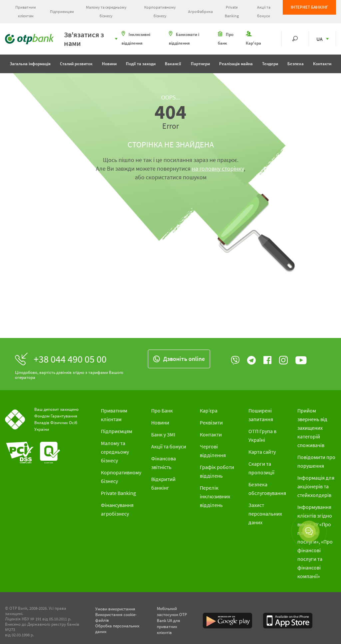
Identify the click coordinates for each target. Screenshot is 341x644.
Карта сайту (262, 452)
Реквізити (211, 422)
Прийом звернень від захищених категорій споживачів (312, 428)
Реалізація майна (236, 64)
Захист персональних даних (265, 514)
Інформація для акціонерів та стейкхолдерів (316, 486)
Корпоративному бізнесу (160, 11)
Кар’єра (209, 410)
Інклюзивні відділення (136, 38)
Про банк (226, 38)
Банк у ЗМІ (163, 434)
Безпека (296, 64)
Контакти (322, 64)
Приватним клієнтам (26, 11)
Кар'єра (253, 38)
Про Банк (162, 410)
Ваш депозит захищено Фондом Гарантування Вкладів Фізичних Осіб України (56, 419)
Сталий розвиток (76, 64)
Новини (109, 64)
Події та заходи (141, 64)
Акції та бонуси (264, 11)
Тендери (270, 64)
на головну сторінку (218, 168)
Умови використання (115, 609)
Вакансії (173, 64)
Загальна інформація (30, 64)
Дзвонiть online (179, 359)
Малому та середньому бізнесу (106, 11)
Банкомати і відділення (184, 38)
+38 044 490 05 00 (70, 359)
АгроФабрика (200, 11)
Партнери (200, 64)
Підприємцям (62, 11)
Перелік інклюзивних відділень (215, 496)
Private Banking (232, 11)
